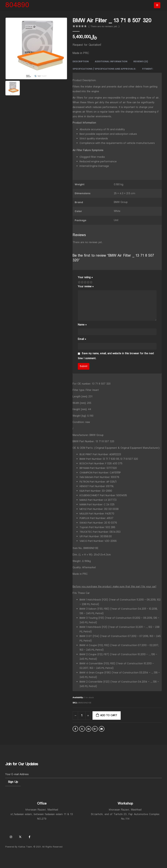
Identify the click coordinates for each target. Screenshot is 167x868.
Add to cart (109, 716)
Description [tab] (81, 61)
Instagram (11, 837)
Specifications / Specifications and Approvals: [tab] (104, 69)
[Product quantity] (82, 716)
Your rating (85, 277)
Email (82, 339)
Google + (95, 729)
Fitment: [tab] (148, 69)
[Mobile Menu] (157, 5)
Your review (86, 287)
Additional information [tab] (111, 61)
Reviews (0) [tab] (141, 61)
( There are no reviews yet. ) (104, 26)
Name (82, 325)
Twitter (82, 729)
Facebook (75, 729)
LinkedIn (88, 729)
